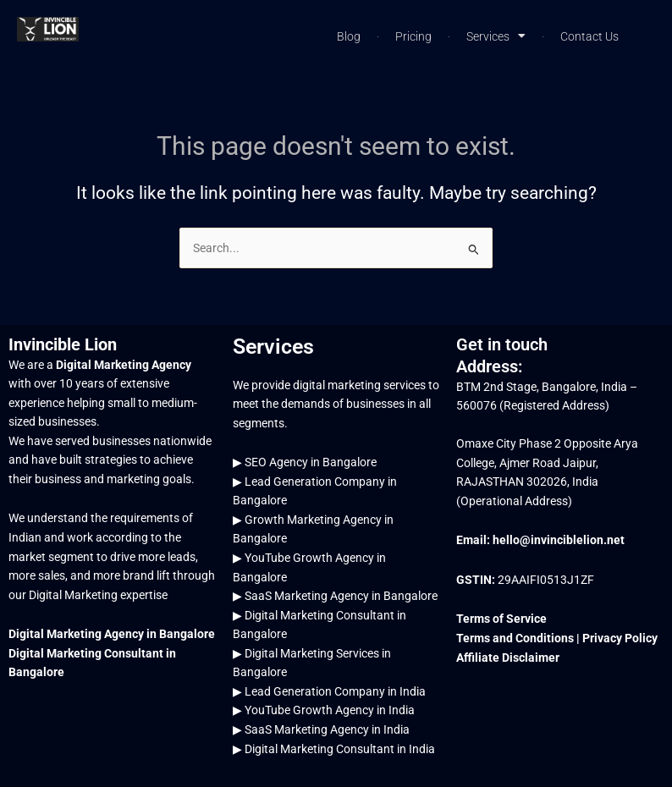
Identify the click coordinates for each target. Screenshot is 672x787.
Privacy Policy (620, 638)
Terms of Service (501, 619)
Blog (349, 36)
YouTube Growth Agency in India (330, 710)
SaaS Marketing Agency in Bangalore (341, 596)
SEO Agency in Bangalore (311, 462)
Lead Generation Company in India (335, 691)
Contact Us (589, 36)
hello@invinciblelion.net (559, 540)
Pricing (413, 36)
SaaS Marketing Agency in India (327, 729)
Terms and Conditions (516, 638)
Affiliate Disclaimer (508, 658)
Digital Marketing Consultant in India (340, 749)
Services (496, 36)
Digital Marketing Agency (124, 365)
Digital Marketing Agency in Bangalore (112, 634)
